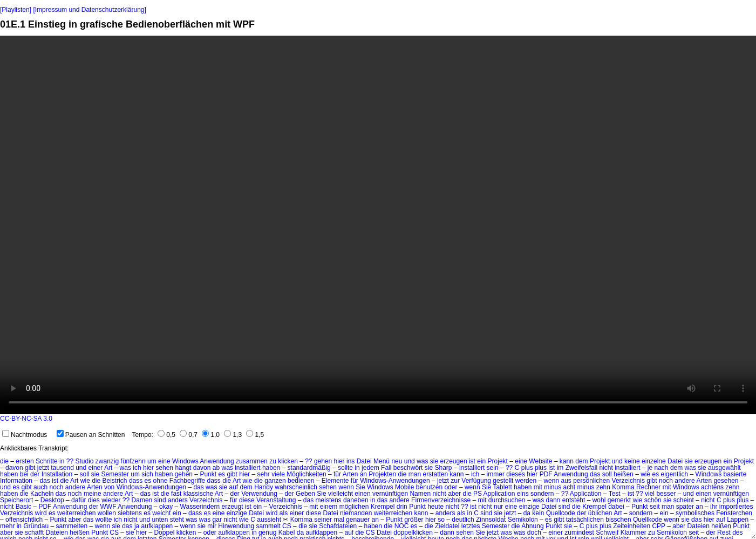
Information (16, 481)
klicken (288, 461)
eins (523, 494)
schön (653, 500)
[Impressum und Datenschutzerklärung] (89, 10)
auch (40, 487)
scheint (684, 500)
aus (566, 481)
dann (553, 500)
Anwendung (217, 461)
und (410, 461)
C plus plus (531, 468)
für (337, 474)
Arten (350, 474)
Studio (84, 461)
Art (108, 468)
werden (526, 481)
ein (481, 461)
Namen (420, 494)
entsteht (574, 500)
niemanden (356, 513)
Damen (142, 500)
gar (217, 520)
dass (136, 481)
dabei (616, 507)
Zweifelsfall (581, 468)
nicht (606, 468)
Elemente (335, 481)
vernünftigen (390, 494)
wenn (551, 481)
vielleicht (340, 494)
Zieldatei (447, 526)
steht (177, 520)
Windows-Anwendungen (395, 481)
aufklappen (157, 526)
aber (454, 494)
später (685, 507)
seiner (323, 520)
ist (472, 461)
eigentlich (675, 474)
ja (137, 526)
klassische (198, 494)
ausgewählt (724, 468)
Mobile (404, 487)
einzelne (654, 461)
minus (553, 487)
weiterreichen (76, 513)
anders (178, 500)
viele (278, 474)
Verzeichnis (628, 481)
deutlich (463, 520)
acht (570, 487)
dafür (79, 500)
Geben (305, 494)
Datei (364, 461)
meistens (329, 500)
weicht (161, 513)
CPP (658, 526)
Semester (115, 474)
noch (666, 481)
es (222, 474)
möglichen (354, 507)
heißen (624, 474)
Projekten (382, 474)
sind (160, 500)
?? (70, 461)
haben (271, 468)
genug (267, 533)
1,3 (233, 435)
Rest (724, 533)
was (422, 461)
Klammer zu (638, 533)
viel (650, 494)
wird (41, 513)
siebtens (130, 513)
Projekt (498, 461)
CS (287, 526)
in (62, 461)
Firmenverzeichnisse (441, 500)
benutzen (429, 487)
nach (662, 468)
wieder (111, 500)
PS (478, 494)
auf (233, 487)
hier (339, 461)
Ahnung (532, 526)
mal (339, 520)
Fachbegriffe (188, 481)
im (560, 468)
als (284, 513)
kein (538, 513)
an (363, 474)
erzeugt (233, 507)
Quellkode (648, 520)
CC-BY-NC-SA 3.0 (26, 419)
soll (84, 474)
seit (655, 507)
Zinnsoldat (491, 520)
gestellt (503, 481)
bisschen (618, 520)
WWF (108, 507)
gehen (323, 461)
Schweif (607, 533)
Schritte (47, 461)
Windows (185, 461)
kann (567, 461)
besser (666, 494)
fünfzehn (133, 461)
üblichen (600, 513)
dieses (516, 474)
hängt (183, 468)
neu (397, 461)
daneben (356, 500)
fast (176, 494)
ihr (714, 507)
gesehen (726, 481)
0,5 (166, 435)
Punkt (208, 474)
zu (273, 461)
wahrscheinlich (296, 487)
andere (685, 481)
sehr (264, 474)
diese (247, 500)
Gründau (36, 526)
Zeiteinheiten (632, 526)
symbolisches (695, 513)
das (595, 474)
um (152, 461)
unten (160, 520)
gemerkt (619, 500)
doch (534, 533)
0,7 (189, 435)
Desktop (52, 500)
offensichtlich (24, 520)
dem (581, 461)
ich (137, 468)
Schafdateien (338, 526)
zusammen (252, 461)
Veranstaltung (276, 500)
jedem (370, 468)
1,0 (211, 435)
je (650, 468)
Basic (23, 507)
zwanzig (107, 461)
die (4, 461)
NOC (402, 526)
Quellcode (561, 513)
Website (540, 461)
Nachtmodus (25, 435)
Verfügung (476, 481)
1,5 (255, 435)
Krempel (383, 507)
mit (538, 487)
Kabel (287, 533)
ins (350, 461)
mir (212, 526)
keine (632, 461)
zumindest (579, 533)
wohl (599, 500)
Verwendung (259, 494)
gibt (30, 468)
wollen (107, 513)
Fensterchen (734, 513)
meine (93, 494)
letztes (471, 526)
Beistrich (115, 481)
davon (14, 468)
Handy (264, 487)
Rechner (648, 487)
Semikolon (523, 520)
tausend (62, 468)
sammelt (268, 526)
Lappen (738, 520)
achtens (712, 487)
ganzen (275, 481)
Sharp (444, 468)
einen (362, 494)
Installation (57, 474)
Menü (382, 461)
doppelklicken (413, 533)
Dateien (699, 526)
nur (498, 507)
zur (455, 481)
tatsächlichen (585, 520)
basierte (735, 474)
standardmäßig (309, 468)
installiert (247, 468)
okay (166, 507)
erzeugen (454, 461)
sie (434, 461)
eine (164, 461)
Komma (623, 487)
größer (414, 520)
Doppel (164, 533)
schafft (34, 533)
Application (499, 494)
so (441, 520)
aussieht (269, 520)
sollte (345, 468)
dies (94, 500)
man (415, 474)
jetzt (43, 468)
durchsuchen (507, 500)
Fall (386, 468)
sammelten (71, 526)
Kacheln (42, 494)
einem (329, 507)
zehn (603, 487)
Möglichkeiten (306, 474)
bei (24, 474)
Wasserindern (200, 507)
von (109, 487)
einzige (529, 507)
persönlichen (591, 481)
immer (496, 474)
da (527, 513)
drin (402, 507)
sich (147, 474)
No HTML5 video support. (378, 225)
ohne (161, 481)
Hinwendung (236, 526)
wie (645, 474)
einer (96, 468)
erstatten (435, 474)
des (737, 533)
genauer (358, 520)
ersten (25, 461)
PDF (546, 474)
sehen (164, 468)
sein (493, 468)
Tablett (502, 487)
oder (451, 487)
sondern (542, 494)
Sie (360, 487)
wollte (104, 520)
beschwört (408, 468)
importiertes (736, 507)
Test (615, 494)
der (35, 474)
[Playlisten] (16, 10)
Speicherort (16, 500)
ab (216, 468)
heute (435, 507)
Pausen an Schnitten (91, 435)
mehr (7, 526)
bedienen (301, 481)
